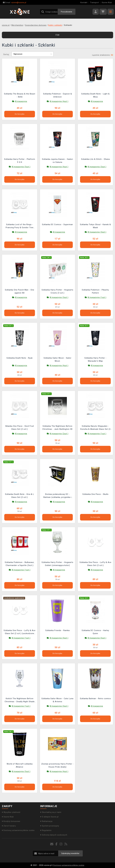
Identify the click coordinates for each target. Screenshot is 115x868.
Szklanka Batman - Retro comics (95, 699)
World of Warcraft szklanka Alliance (20, 765)
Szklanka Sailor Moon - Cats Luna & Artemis (57, 700)
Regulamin (46, 830)
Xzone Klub (107, 3)
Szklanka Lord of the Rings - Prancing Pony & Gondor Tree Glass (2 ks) (20, 226)
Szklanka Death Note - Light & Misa (95, 95)
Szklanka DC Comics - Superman (57, 224)
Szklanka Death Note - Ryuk (20, 358)
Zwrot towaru (9, 826)
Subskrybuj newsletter (70, 853)
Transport (95, 3)
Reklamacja (46, 821)
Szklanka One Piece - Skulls (95, 494)
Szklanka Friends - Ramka (57, 630)
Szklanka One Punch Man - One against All (20, 291)
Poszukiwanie (66, 12)
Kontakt (84, 3)
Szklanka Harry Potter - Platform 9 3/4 (20, 161)
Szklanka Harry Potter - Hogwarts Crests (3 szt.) (57, 291)
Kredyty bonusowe (11, 821)
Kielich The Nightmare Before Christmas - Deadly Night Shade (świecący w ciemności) (20, 700)
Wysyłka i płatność (11, 812)
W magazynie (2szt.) (59, 434)
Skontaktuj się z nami (51, 812)
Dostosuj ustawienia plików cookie (18, 830)
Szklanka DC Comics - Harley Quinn (95, 632)
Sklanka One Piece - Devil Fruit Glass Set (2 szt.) (20, 428)
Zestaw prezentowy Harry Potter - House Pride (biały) (57, 765)
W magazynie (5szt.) (21, 167)
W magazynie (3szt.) (97, 167)
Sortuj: (6, 54)
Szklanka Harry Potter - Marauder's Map (95, 359)
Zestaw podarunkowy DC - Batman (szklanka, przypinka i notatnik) (57, 496)
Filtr (58, 35)
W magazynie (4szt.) (59, 101)
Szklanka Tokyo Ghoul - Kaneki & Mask (95, 226)
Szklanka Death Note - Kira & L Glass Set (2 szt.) (20, 496)
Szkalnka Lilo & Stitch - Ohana (95, 159)
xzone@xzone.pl (15, 3)
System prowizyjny (50, 826)
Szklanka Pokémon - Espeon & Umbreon (57, 95)
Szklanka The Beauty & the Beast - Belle (20, 95)
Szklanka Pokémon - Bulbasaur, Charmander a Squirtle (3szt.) (20, 564)
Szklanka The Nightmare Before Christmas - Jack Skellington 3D (57, 428)
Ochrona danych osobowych (54, 835)
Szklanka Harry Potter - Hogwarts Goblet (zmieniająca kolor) (57, 564)
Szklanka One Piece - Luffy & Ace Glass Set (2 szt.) (95, 564)
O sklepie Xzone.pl (49, 817)
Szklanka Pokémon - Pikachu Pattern (95, 291)
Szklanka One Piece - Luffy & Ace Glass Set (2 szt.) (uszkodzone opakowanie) (20, 632)
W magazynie (21, 101)
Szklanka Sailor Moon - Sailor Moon (57, 359)
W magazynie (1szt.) (97, 297)
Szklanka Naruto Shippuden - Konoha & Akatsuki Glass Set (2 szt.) (95, 428)
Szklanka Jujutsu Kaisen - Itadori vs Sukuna (57, 161)
